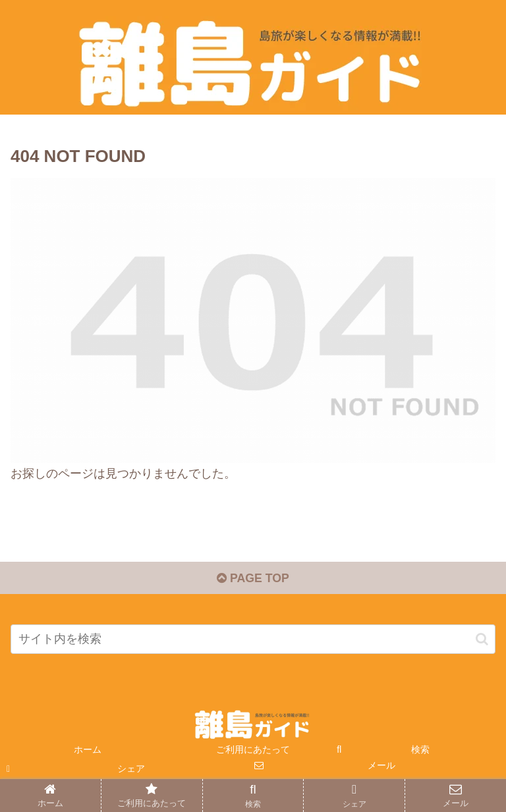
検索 (420, 751)
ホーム (88, 751)
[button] (482, 640)
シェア (131, 770)
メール (381, 767)
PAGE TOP (253, 579)
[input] (253, 640)
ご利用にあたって (253, 751)
